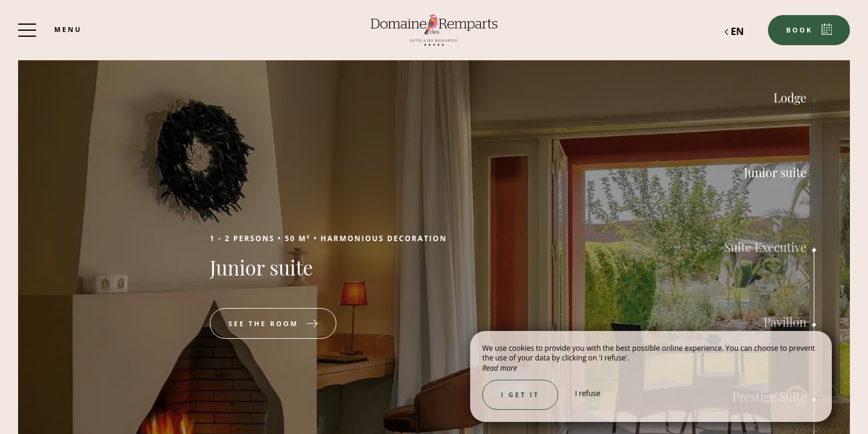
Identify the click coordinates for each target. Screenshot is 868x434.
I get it (520, 395)
